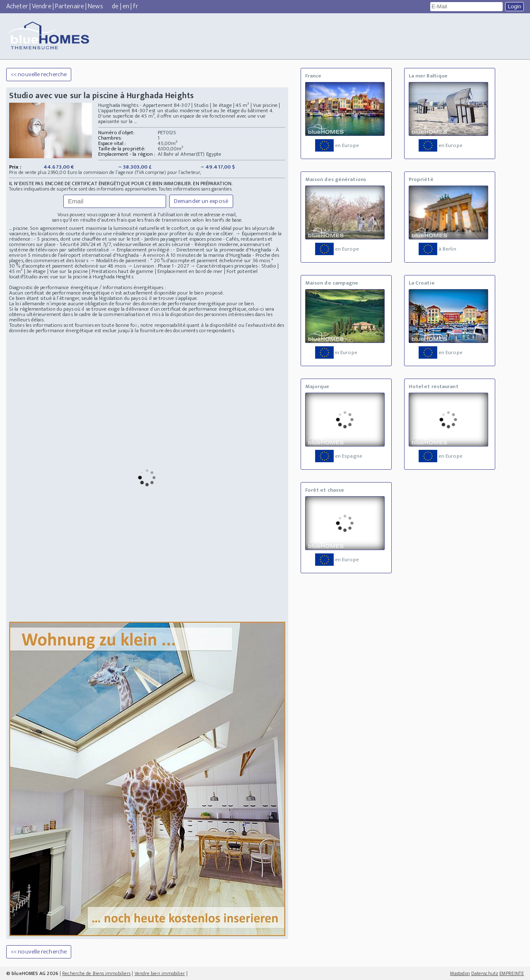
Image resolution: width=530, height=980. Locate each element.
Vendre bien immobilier (160, 973)
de (115, 6)
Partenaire (70, 6)
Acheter (17, 6)
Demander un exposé (201, 201)
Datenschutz (485, 973)
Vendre (42, 6)
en (126, 6)
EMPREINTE (512, 973)
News (95, 6)
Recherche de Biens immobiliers (96, 973)
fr (135, 6)
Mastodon (460, 973)
